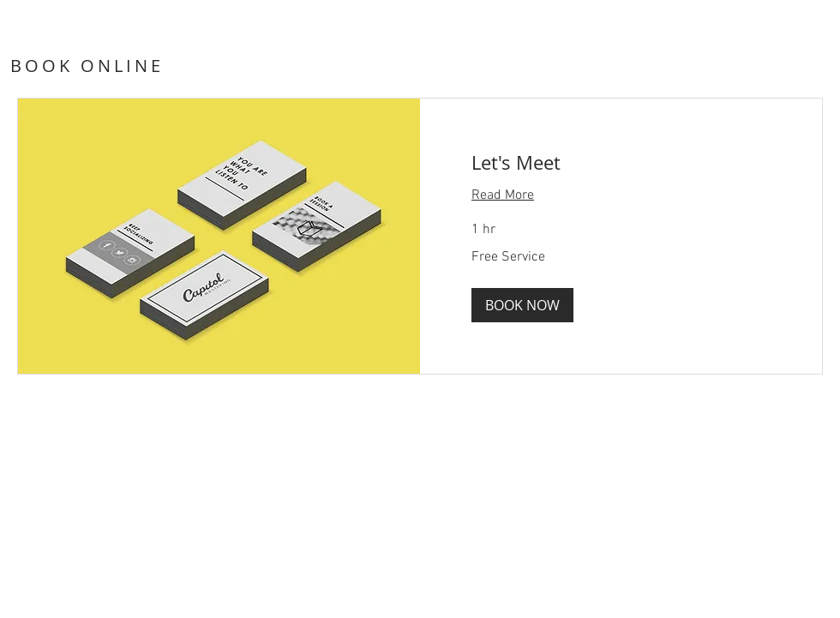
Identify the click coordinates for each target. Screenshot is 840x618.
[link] (621, 162)
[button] (522, 305)
